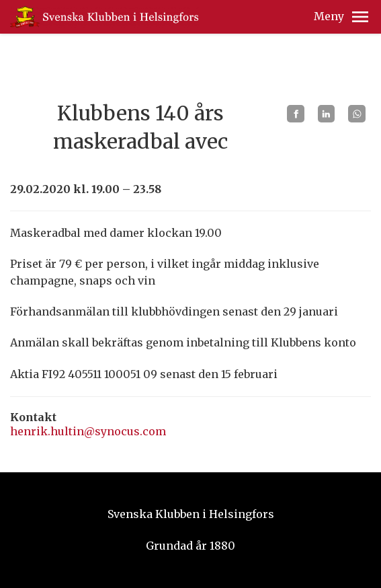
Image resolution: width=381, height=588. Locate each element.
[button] (360, 17)
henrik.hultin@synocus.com (88, 431)
